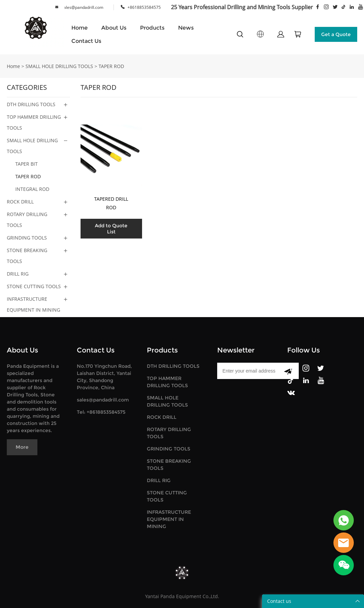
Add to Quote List (111, 229)
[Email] (247, 371)
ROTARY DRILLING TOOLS (27, 220)
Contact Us (86, 41)
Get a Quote (336, 34)
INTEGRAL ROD (32, 189)
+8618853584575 (144, 7)
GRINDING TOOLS (27, 238)
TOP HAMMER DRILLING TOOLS (34, 122)
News (186, 28)
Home (80, 28)
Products (152, 28)
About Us (114, 28)
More (22, 447)
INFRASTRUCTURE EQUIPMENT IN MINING (33, 304)
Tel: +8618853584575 (101, 412)
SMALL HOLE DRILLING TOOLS (59, 66)
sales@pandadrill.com (82, 7)
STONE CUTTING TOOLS (34, 286)
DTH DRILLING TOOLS (31, 104)
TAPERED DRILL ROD (111, 203)
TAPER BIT (27, 164)
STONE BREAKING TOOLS (27, 256)
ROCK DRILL (20, 202)
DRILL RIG (18, 274)
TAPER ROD (111, 66)
